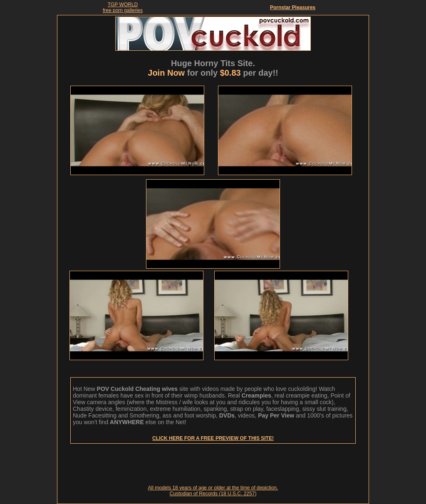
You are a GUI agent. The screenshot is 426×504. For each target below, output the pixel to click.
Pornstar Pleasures (293, 7)
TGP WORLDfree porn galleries (123, 7)
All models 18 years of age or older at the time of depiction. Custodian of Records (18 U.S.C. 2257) (213, 491)
